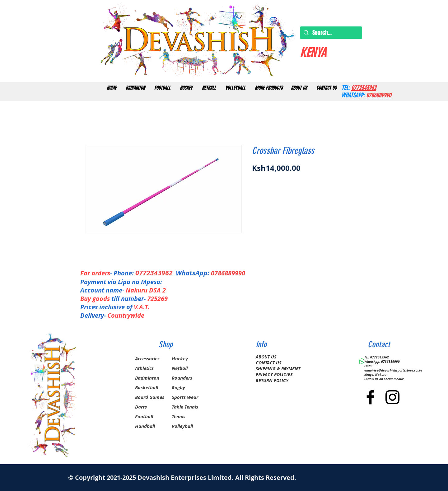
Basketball (147, 388)
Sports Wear (185, 397)
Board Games (150, 397)
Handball (145, 426)
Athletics (144, 368)
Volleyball (182, 426)
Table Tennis (185, 407)
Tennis (179, 416)
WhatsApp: (193, 273)
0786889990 (228, 273)
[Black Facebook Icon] (370, 397)
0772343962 (156, 273)
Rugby (178, 388)
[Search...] (331, 33)
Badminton (147, 378)
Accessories (147, 359)
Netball (180, 368)
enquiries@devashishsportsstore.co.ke (393, 370)
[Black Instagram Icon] (392, 397)
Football (144, 416)
